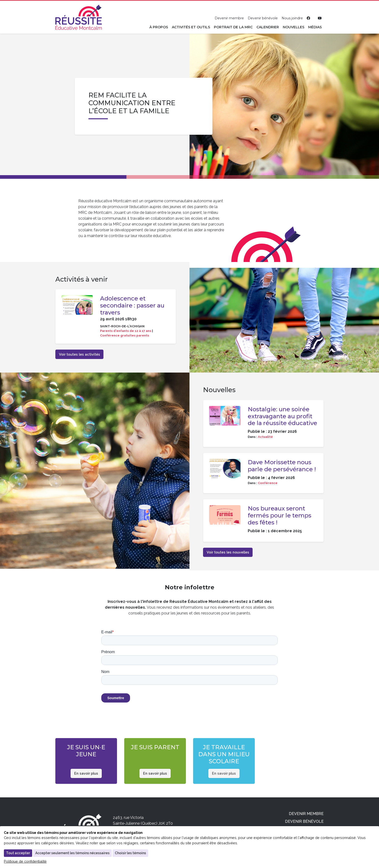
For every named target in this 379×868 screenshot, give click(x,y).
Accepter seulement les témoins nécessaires (72, 853)
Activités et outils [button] (191, 27)
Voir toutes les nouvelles (228, 552)
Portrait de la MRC (233, 27)
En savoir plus (86, 773)
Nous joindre (292, 18)
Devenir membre (229, 18)
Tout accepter (18, 853)
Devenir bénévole (263, 18)
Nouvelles (294, 27)
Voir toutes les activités (80, 354)
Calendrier (268, 27)
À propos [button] (159, 27)
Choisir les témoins (130, 853)
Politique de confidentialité (25, 861)
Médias (315, 27)
